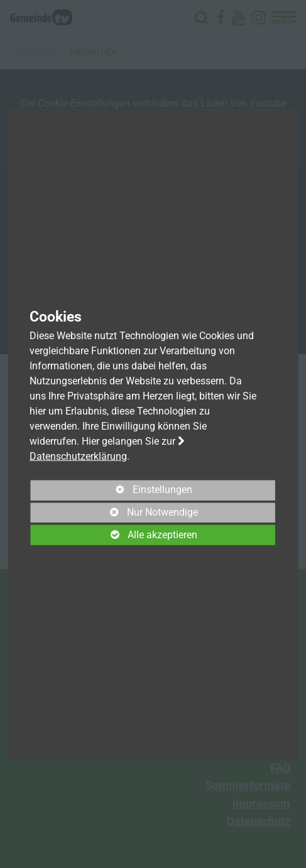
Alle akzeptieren (114, 535)
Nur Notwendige (114, 514)
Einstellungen (112, 492)
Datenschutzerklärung (78, 456)
